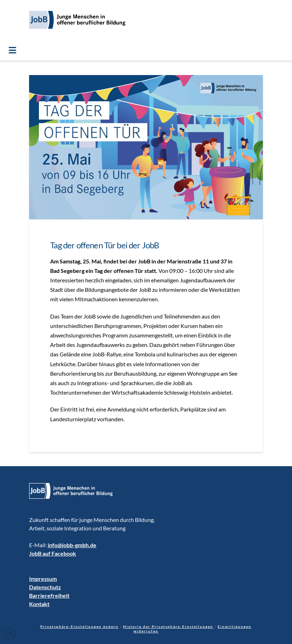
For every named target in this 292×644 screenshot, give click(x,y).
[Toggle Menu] (146, 50)
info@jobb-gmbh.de (72, 545)
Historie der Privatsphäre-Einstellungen (168, 626)
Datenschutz (45, 587)
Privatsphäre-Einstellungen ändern (79, 626)
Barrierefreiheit (49, 595)
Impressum (43, 579)
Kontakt (39, 604)
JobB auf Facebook (53, 553)
